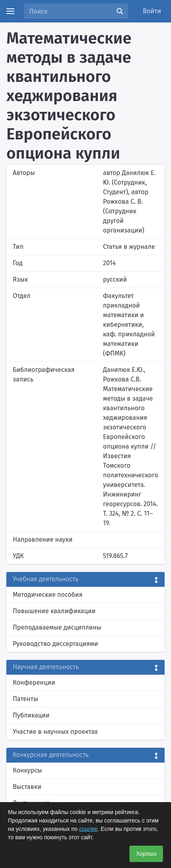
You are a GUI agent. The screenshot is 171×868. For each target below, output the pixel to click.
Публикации (31, 715)
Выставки (27, 787)
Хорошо (146, 854)
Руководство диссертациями (55, 644)
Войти (152, 11)
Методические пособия (48, 595)
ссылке (88, 829)
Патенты (25, 699)
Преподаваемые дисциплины (57, 627)
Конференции (34, 682)
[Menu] (10, 11)
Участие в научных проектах (55, 732)
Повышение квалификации (54, 611)
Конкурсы (27, 770)
